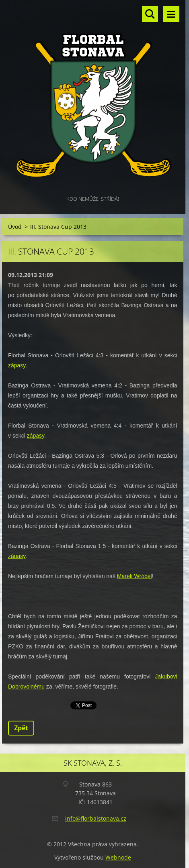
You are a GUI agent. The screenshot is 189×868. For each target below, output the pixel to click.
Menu (171, 14)
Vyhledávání (150, 14)
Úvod (15, 227)
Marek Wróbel (135, 576)
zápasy (17, 365)
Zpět (21, 728)
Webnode (118, 857)
